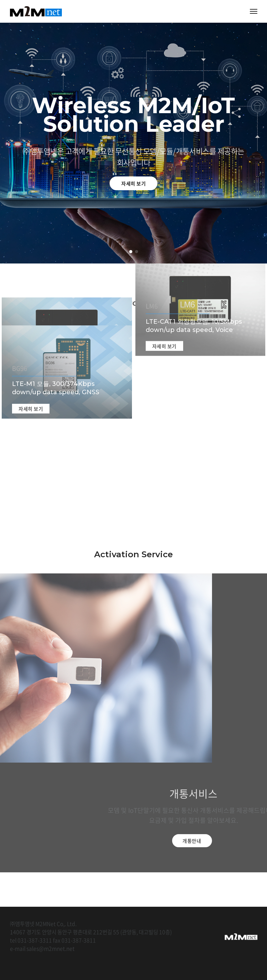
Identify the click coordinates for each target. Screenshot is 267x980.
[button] (131, 252)
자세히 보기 (133, 183)
